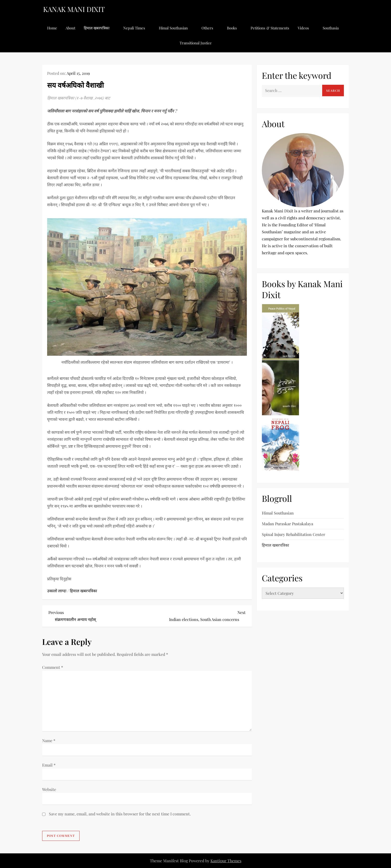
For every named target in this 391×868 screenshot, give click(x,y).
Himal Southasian (176, 28)
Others (210, 28)
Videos (306, 28)
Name (49, 740)
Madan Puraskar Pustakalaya (288, 524)
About (70, 28)
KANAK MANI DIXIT (74, 9)
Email (49, 765)
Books (235, 28)
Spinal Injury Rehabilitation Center (293, 534)
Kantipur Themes (226, 861)
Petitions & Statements (270, 28)
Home (52, 28)
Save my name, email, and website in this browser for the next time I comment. (120, 814)
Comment (53, 667)
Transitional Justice (196, 43)
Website (49, 789)
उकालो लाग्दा (57, 591)
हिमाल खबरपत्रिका (99, 28)
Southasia (333, 28)
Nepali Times (137, 28)
